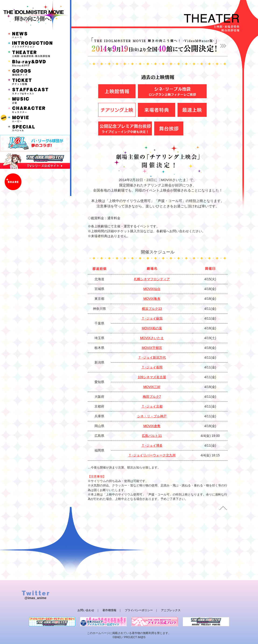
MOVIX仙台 (152, 289)
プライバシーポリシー (139, 610)
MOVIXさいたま (152, 338)
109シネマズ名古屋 (152, 377)
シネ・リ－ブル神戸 (152, 416)
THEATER (35, 54)
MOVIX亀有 (152, 299)
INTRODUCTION (35, 44)
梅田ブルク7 (152, 397)
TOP (223, 508)
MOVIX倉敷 (152, 426)
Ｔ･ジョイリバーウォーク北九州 (152, 455)
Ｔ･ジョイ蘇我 (152, 318)
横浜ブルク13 (152, 309)
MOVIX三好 (152, 387)
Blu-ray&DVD (35, 63)
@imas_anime (35, 598)
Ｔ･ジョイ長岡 (152, 367)
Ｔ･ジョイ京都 (152, 406)
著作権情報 (109, 610)
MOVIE (35, 119)
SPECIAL (35, 128)
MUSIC (35, 100)
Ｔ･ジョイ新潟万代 (152, 357)
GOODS (35, 72)
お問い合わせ (86, 610)
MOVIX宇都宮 (152, 348)
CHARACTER (35, 109)
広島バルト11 (152, 436)
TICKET (35, 81)
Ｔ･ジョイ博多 (152, 445)
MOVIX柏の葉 (152, 328)
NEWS (35, 35)
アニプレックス (171, 610)
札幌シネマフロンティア (152, 279)
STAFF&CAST (35, 91)
